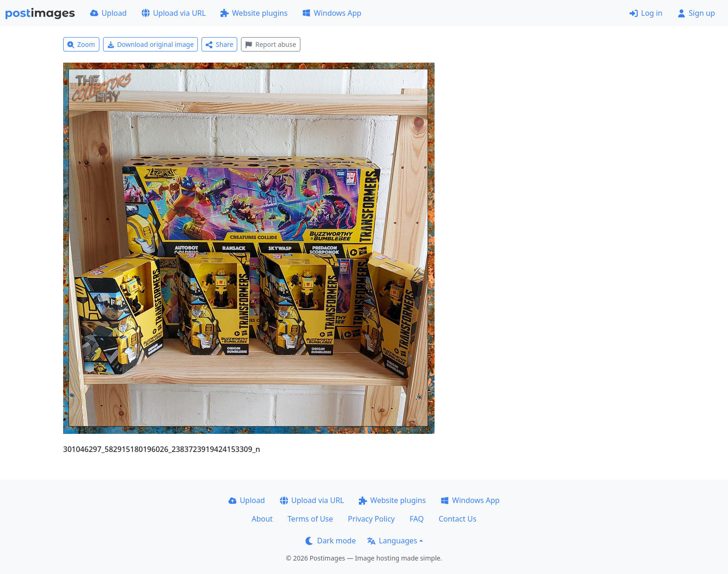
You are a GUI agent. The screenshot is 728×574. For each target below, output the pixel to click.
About (262, 519)
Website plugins (254, 13)
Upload (108, 13)
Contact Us (458, 519)
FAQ (416, 519)
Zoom (81, 44)
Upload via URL (174, 13)
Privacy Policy (371, 519)
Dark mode (331, 541)
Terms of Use (310, 519)
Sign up (696, 13)
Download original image (151, 44)
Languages (392, 541)
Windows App (332, 13)
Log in (646, 13)
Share (219, 44)
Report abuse (270, 44)
